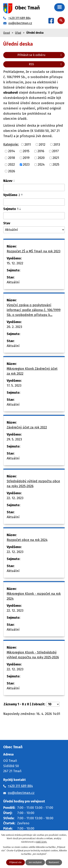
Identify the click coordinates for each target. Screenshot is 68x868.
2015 (26, 151)
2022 (12, 165)
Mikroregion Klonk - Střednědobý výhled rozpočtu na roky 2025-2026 (33, 655)
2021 (56, 158)
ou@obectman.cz (21, 793)
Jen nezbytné (35, 862)
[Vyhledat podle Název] (34, 188)
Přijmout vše (16, 862)
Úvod (7, 33)
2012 (42, 144)
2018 (12, 158)
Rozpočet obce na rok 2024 (27, 540)
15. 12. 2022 (15, 263)
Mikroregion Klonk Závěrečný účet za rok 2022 (32, 371)
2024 (41, 165)
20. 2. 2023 (14, 327)
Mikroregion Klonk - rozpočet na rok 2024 (34, 596)
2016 (41, 151)
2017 (55, 151)
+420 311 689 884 (20, 786)
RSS (46, 64)
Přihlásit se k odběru (40, 55)
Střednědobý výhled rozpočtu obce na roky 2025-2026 (33, 484)
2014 (12, 151)
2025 (56, 165)
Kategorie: (11, 144)
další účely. (42, 842)
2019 (26, 158)
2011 (28, 144)
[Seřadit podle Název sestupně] (14, 182)
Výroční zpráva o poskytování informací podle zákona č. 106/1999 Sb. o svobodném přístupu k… (34, 310)
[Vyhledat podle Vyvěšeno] (34, 202)
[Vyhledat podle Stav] (34, 230)
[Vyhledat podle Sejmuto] (34, 216)
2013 (57, 144)
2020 (41, 158)
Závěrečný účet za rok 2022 (27, 427)
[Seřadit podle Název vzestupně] (14, 180)
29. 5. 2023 (14, 439)
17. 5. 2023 (14, 386)
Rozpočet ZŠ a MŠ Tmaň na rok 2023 (34, 251)
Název (8, 181)
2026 (12, 171)
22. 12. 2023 (15, 498)
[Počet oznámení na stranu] (53, 704)
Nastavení (54, 862)
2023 (26, 165)
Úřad (18, 33)
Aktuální (13, 282)
